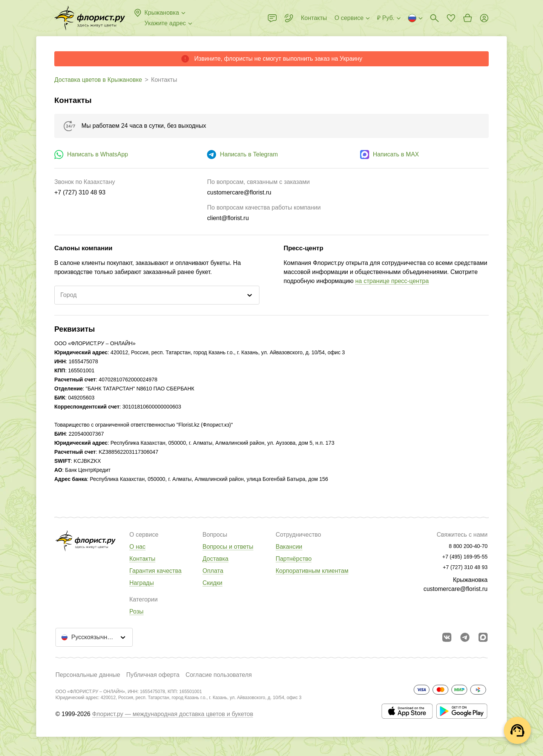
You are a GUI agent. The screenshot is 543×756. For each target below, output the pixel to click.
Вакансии (289, 547)
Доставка (216, 559)
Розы (137, 611)
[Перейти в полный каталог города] (90, 18)
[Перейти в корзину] (468, 18)
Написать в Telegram (249, 154)
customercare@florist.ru (456, 589)
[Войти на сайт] (484, 18)
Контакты (142, 559)
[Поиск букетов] (434, 18)
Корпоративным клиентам (312, 571)
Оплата (213, 571)
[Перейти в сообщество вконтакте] (447, 637)
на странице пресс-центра (392, 281)
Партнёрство (294, 559)
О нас (137, 547)
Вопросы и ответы (228, 547)
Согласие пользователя (219, 675)
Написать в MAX (396, 154)
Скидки (212, 583)
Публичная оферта (153, 675)
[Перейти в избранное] (451, 18)
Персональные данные (88, 675)
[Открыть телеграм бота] (465, 637)
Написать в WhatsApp (97, 154)
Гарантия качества (155, 571)
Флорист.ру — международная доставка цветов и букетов (173, 714)
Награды (142, 583)
